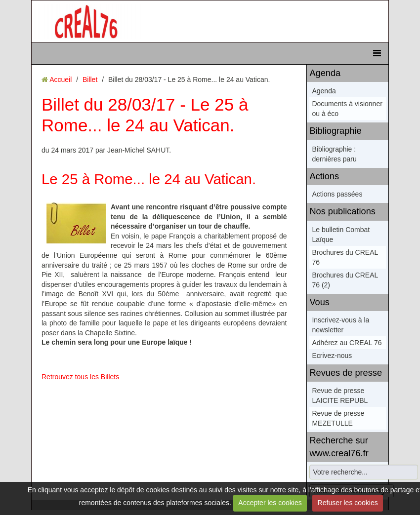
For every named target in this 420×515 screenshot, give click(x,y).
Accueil (61, 79)
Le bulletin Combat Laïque (341, 235)
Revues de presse (346, 373)
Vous (319, 302)
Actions (324, 176)
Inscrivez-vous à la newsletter (340, 325)
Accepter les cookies (270, 503)
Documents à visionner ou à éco (347, 109)
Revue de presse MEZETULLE (338, 418)
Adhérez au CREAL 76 (347, 343)
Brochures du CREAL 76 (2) (345, 280)
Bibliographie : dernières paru (334, 154)
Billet (90, 79)
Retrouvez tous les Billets (80, 377)
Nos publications (342, 211)
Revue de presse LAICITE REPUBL (340, 396)
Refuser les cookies (348, 503)
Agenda (325, 73)
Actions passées (337, 194)
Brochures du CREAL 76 (345, 257)
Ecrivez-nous (332, 356)
